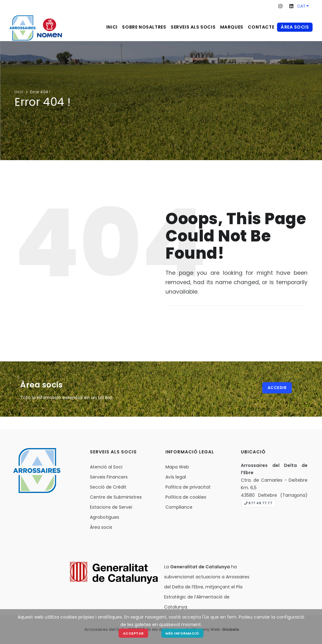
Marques (224, 27)
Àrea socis (295, 27)
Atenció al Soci (106, 467)
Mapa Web (177, 467)
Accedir (278, 388)
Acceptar (133, 633)
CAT (303, 6)
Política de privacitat (188, 487)
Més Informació (183, 633)
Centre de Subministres (116, 497)
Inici (90, 27)
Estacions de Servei (111, 507)
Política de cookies (186, 497)
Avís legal (176, 477)
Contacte (258, 27)
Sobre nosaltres (127, 27)
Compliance (179, 507)
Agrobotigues (105, 517)
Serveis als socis (180, 27)
